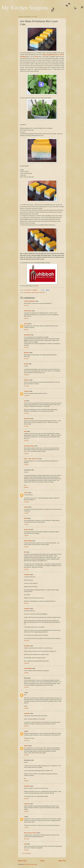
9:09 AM (26, 330)
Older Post (62, 861)
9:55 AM (26, 603)
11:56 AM (26, 396)
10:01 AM (26, 641)
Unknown (27, 391)
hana (25, 431)
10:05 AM (26, 375)
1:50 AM (26, 536)
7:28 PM (26, 465)
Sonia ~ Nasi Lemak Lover (31, 459)
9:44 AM (26, 347)
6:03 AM (26, 850)
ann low (26, 324)
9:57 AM (26, 359)
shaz (25, 844)
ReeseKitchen (28, 311)
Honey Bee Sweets (29, 446)
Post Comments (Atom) (31, 864)
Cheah (26, 518)
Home (42, 861)
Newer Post (22, 861)
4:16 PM (26, 811)
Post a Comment (27, 853)
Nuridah (26, 364)
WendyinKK (27, 335)
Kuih (41, 292)
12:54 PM (27, 413)
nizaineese (27, 804)
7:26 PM (26, 454)
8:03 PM (26, 726)
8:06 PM (26, 487)
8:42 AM (26, 318)
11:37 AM (26, 386)
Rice (44, 292)
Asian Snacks (35, 292)
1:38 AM (26, 524)
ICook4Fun (27, 575)
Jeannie (26, 507)
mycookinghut (28, 668)
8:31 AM (26, 306)
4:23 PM (26, 687)
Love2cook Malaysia (30, 301)
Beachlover (27, 419)
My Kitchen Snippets (25, 8)
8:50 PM (26, 781)
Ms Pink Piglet (28, 541)
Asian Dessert (28, 292)
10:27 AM (26, 741)
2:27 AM (26, 569)
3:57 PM (26, 755)
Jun (25, 401)
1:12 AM (26, 513)
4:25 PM (26, 708)
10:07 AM (26, 839)
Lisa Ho (26, 493)
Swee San (27, 380)
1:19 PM (26, 426)
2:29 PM (26, 673)
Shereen (26, 746)
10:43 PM (27, 502)
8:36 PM (26, 799)
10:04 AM (26, 663)
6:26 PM (26, 441)
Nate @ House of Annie (30, 833)
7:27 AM (26, 828)
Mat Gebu (27, 353)
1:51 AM (26, 547)
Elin (25, 552)
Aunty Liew (27, 529)
